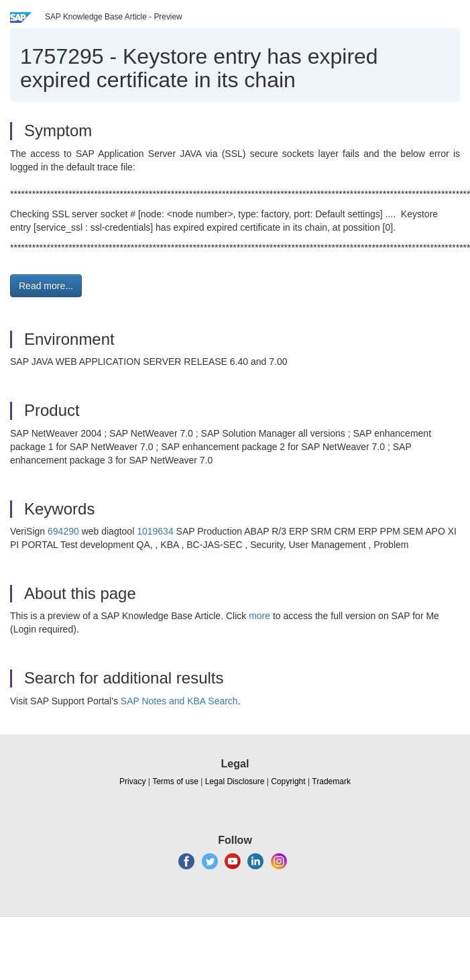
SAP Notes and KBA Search (179, 701)
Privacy (132, 781)
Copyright (288, 781)
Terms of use (175, 781)
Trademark (331, 781)
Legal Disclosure (235, 781)
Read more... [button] (46, 286)
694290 (63, 531)
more (259, 616)
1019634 (155, 531)
